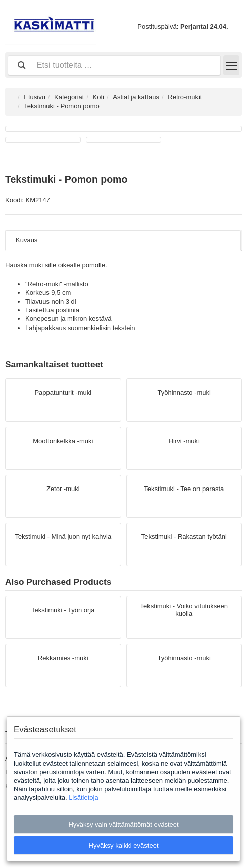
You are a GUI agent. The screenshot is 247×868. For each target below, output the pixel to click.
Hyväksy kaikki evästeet (124, 846)
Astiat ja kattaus (136, 97)
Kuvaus (27, 240)
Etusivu (35, 97)
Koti (98, 97)
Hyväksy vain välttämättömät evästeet (123, 824)
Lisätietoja (84, 798)
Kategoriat (69, 97)
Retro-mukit (185, 97)
